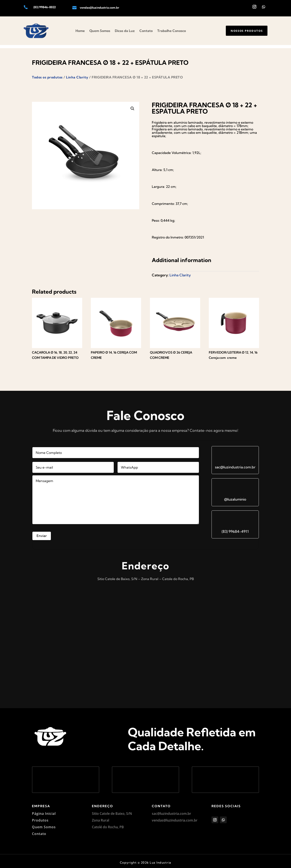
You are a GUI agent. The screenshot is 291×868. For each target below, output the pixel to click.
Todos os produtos (47, 74)
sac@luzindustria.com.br (235, 464)
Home (80, 31)
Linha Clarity (77, 74)
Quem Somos (100, 31)
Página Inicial (44, 810)
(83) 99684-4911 (235, 528)
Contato (146, 31)
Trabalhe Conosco (172, 31)
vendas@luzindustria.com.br (99, 8)
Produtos (40, 817)
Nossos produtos (244, 31)
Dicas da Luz (125, 31)
